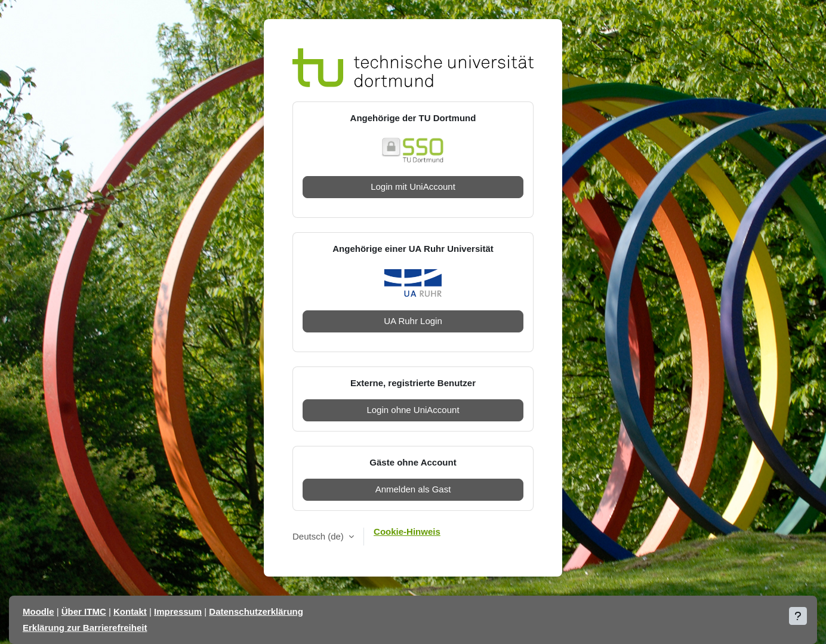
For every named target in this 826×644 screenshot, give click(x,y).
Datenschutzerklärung (256, 611)
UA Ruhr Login (413, 321)
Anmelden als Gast (413, 489)
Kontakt (130, 611)
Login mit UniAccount (413, 187)
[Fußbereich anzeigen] (798, 616)
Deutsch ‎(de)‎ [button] (319, 536)
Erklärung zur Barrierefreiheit (85, 628)
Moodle (38, 611)
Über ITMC (84, 611)
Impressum (178, 611)
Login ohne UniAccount (413, 410)
